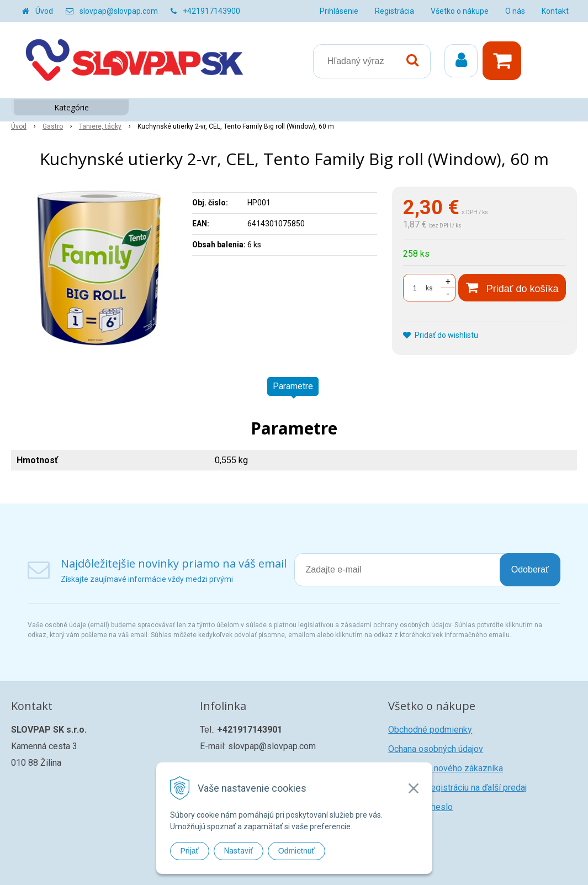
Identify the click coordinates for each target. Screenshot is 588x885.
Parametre (293, 386)
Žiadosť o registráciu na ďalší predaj (457, 788)
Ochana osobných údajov (436, 749)
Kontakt (555, 11)
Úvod (44, 11)
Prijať (190, 851)
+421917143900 (211, 11)
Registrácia (394, 11)
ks (429, 288)
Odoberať (530, 569)
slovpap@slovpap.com (119, 11)
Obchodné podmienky (430, 730)
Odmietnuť (296, 851)
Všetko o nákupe (460, 11)
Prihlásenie (339, 11)
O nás (515, 11)
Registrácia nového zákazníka (446, 768)
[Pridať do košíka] (512, 288)
